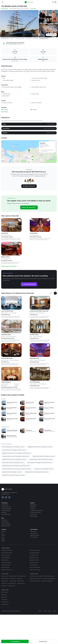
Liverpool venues (13, 581)
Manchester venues (13, 576)
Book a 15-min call (29, 186)
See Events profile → (51, 124)
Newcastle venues (12, 583)
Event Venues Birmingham (35, 581)
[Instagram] (9, 497)
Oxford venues (4, 586)
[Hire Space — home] (29, 2)
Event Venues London (6, 565)
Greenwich (29, 39)
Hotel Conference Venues (35, 550)
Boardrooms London (34, 562)
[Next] (55, 293)
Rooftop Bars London (34, 558)
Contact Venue (43, 641)
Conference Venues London (7, 550)
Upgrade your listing (35, 535)
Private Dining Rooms (6, 558)
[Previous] (51, 293)
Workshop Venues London (7, 570)
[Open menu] (3, 2)
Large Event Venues (5, 567)
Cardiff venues (4, 583)
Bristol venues (13, 579)
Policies (3, 541)
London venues (5, 576)
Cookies (55, 611)
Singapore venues (5, 602)
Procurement (4, 520)
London (12, 39)
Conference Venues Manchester (36, 576)
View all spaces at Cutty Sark (10, 266)
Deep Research (33, 505)
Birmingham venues (22, 576)
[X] (6, 497)
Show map (33, 8)
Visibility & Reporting (6, 511)
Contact (3, 539)
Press (3, 537)
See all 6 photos (51, 35)
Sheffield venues (12, 586)
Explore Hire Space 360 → (29, 207)
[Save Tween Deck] (20, 220)
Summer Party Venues (6, 555)
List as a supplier (34, 516)
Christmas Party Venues (34, 553)
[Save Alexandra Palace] (20, 322)
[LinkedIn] (3, 497)
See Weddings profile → (51, 133)
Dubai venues (4, 597)
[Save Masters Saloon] (20, 244)
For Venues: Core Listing (35, 512)
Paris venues (4, 595)
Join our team (33, 531)
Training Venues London (6, 562)
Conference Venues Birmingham (49, 579)
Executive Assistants (6, 524)
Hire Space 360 (5, 505)
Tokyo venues (4, 599)
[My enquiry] (55, 2)
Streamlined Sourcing (6, 507)
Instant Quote (15, 641)
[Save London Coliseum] (20, 369)
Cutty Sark (5, 8)
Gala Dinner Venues (33, 565)
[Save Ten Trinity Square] (48, 369)
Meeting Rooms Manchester (35, 579)
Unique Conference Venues (7, 553)
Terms (50, 611)
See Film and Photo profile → (50, 128)
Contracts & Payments (6, 509)
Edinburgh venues (5, 579)
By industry (4, 512)
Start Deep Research (29, 284)
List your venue (33, 514)
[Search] (53, 2)
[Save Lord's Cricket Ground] (20, 298)
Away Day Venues (5, 560)
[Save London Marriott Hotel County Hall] (48, 298)
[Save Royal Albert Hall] (48, 345)
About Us (3, 531)
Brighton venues (21, 581)
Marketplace (33, 507)
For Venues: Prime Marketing (36, 511)
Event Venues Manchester (49, 576)
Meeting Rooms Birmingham (47, 581)
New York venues (5, 592)
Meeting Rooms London (34, 560)
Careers (3, 535)
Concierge (32, 509)
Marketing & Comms (6, 526)
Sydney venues (5, 604)
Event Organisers (5, 522)
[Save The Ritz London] (48, 322)
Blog (2, 533)
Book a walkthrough (6, 514)
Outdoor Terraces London (35, 570)
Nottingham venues (21, 583)
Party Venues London (34, 555)
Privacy (45, 611)
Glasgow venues (5, 581)
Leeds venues (20, 579)
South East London (20, 39)
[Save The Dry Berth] (48, 220)
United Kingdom (5, 39)
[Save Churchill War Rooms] (20, 345)
